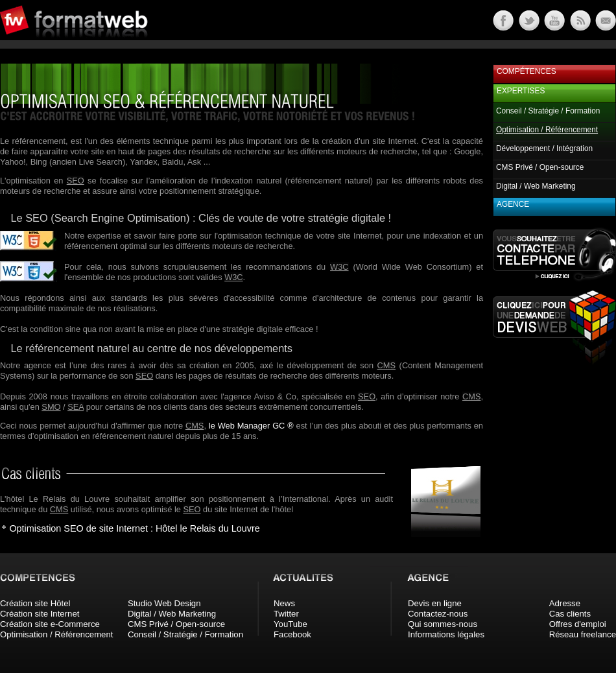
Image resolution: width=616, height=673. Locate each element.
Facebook (292, 634)
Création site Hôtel (35, 603)
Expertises (521, 91)
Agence (513, 204)
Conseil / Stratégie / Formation (548, 111)
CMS (386, 365)
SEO (76, 181)
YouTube (290, 624)
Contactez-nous (438, 614)
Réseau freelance (583, 634)
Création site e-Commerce (50, 624)
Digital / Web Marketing (536, 186)
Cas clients (570, 614)
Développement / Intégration (544, 148)
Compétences (527, 71)
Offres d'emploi (578, 624)
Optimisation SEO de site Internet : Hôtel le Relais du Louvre (134, 528)
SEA (76, 407)
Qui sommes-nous (443, 624)
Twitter (286, 614)
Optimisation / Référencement (56, 634)
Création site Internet (40, 614)
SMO (51, 407)
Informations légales (446, 634)
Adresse (565, 603)
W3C (339, 267)
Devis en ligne (435, 603)
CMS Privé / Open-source (540, 167)
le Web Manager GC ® (251, 426)
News (284, 603)
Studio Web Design (164, 603)
